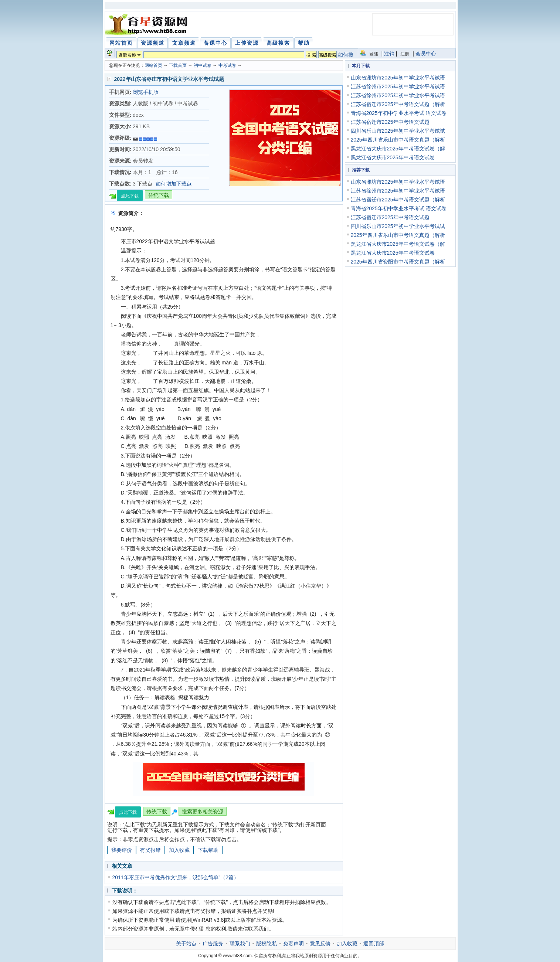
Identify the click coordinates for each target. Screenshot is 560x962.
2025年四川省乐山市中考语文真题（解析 (398, 140)
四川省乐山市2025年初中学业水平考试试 (398, 131)
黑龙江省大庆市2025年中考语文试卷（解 (398, 149)
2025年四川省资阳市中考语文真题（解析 (398, 262)
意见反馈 (320, 944)
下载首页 (178, 65)
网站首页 (153, 65)
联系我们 (240, 944)
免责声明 (293, 944)
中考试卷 (227, 65)
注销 (389, 54)
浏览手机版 (146, 92)
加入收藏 (179, 850)
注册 (405, 54)
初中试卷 (203, 65)
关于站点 (186, 944)
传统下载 (159, 195)
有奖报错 (150, 850)
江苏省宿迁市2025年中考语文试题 (390, 122)
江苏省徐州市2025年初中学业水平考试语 (398, 86)
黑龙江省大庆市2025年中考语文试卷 (393, 157)
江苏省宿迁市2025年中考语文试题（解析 (398, 104)
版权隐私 (267, 944)
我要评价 (122, 850)
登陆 (374, 54)
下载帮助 (208, 850)
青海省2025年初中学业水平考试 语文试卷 (399, 113)
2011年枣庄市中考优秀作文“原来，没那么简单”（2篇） (176, 877)
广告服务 (213, 944)
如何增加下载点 (174, 184)
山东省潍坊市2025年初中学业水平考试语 (398, 78)
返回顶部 (374, 944)
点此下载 (130, 196)
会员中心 (426, 54)
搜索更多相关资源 (203, 812)
